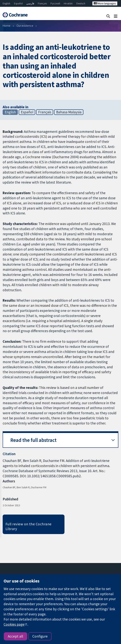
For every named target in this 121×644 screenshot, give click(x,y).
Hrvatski (68, 3)
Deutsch (81, 3)
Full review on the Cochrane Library (29, 526)
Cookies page (14, 624)
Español (18, 3)
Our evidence (25, 26)
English (6, 3)
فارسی (30, 3)
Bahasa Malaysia (69, 112)
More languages (105, 3)
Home (7, 26)
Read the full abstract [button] (33, 440)
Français (42, 3)
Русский (55, 3)
